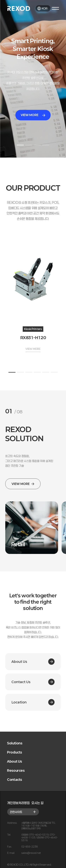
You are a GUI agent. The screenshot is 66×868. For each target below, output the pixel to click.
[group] (32, 528)
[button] (20, 145)
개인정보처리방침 (18, 803)
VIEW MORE (33, 115)
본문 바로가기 (0, 0)
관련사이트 (23, 812)
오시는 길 (37, 803)
